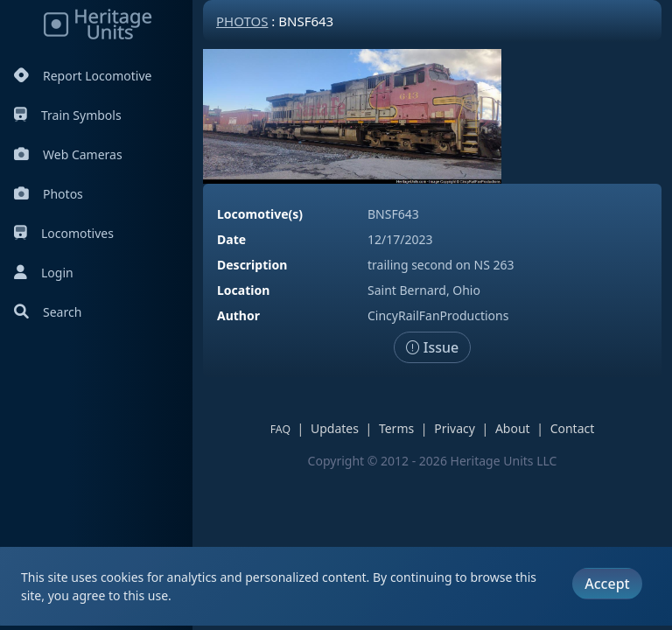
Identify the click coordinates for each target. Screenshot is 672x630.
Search (48, 312)
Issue (433, 347)
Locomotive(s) (260, 214)
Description (252, 265)
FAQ (280, 429)
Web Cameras (68, 154)
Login (44, 273)
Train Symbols (68, 115)
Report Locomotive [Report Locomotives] (83, 76)
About (513, 428)
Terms (396, 428)
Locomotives (64, 233)
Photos (49, 194)
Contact (573, 428)
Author (238, 315)
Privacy (455, 428)
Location (243, 290)
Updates (335, 428)
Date (231, 239)
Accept (607, 584)
